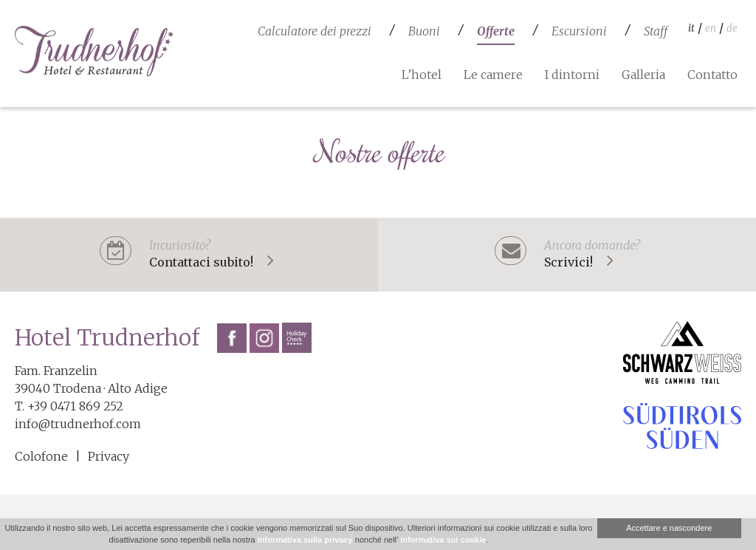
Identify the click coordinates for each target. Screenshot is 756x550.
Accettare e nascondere (669, 528)
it (691, 28)
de (732, 28)
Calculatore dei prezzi (315, 31)
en (711, 28)
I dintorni (572, 75)
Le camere (493, 75)
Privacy (109, 456)
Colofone (41, 456)
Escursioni (579, 31)
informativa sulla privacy (305, 540)
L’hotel (422, 75)
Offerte (496, 31)
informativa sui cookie (443, 540)
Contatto (712, 75)
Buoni (424, 31)
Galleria (643, 75)
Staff (656, 31)
